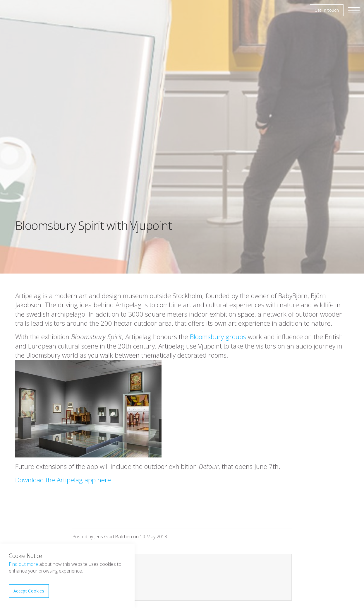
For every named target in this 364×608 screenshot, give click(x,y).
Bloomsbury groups (218, 337)
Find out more (23, 564)
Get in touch (327, 10)
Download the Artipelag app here (63, 480)
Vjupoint (22, 10)
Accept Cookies (29, 591)
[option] (182, 137)
